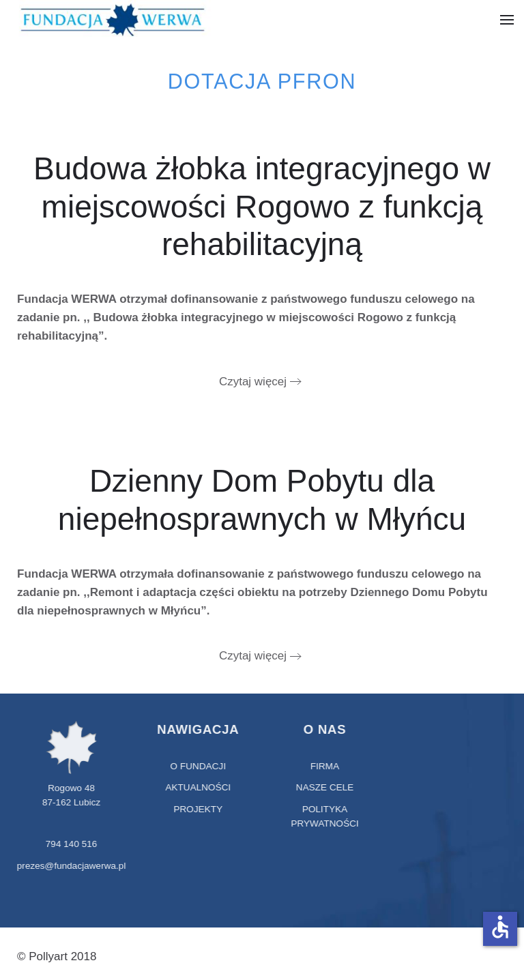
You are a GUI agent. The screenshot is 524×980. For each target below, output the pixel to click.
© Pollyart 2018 (57, 956)
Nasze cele (324, 787)
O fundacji (197, 766)
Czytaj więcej (253, 382)
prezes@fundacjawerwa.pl (70, 866)
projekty (197, 809)
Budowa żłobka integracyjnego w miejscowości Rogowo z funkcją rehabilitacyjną (262, 206)
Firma (324, 766)
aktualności (197, 787)
